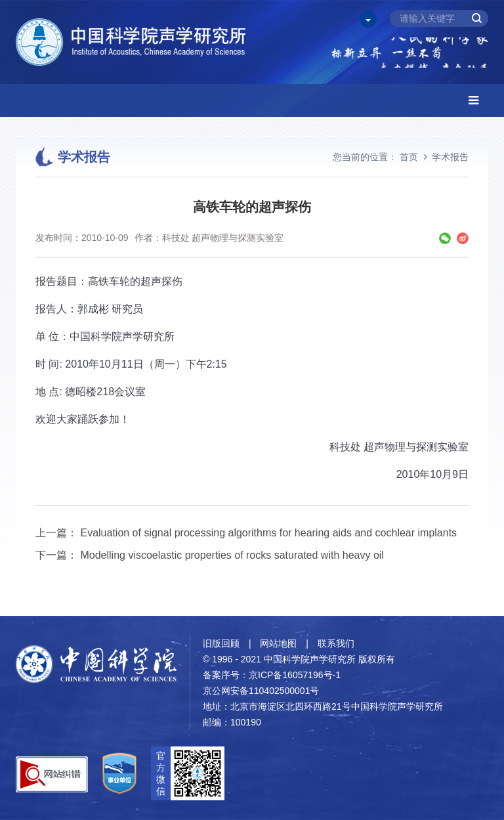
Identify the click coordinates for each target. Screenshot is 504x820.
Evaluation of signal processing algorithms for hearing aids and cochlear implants (268, 533)
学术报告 (450, 157)
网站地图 (278, 643)
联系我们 (336, 643)
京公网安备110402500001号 (261, 691)
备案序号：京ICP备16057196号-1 (272, 675)
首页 (409, 157)
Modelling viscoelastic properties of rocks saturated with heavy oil (232, 555)
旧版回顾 (221, 643)
